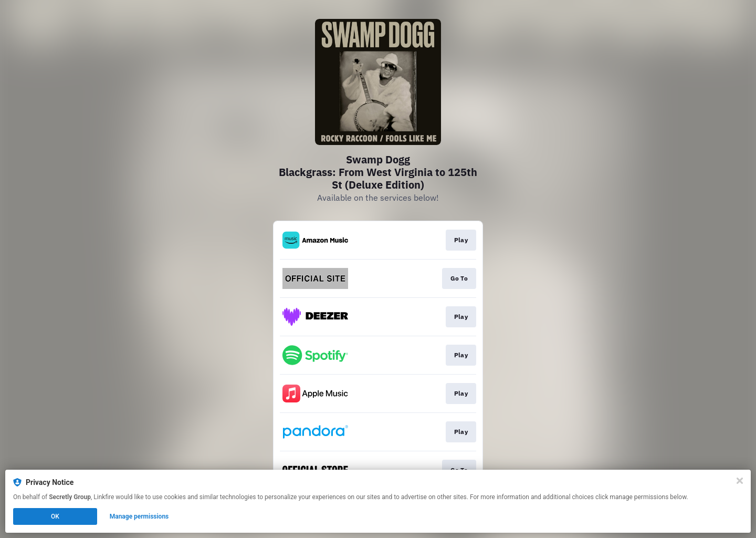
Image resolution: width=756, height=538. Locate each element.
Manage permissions (139, 516)
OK (55, 516)
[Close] (740, 481)
